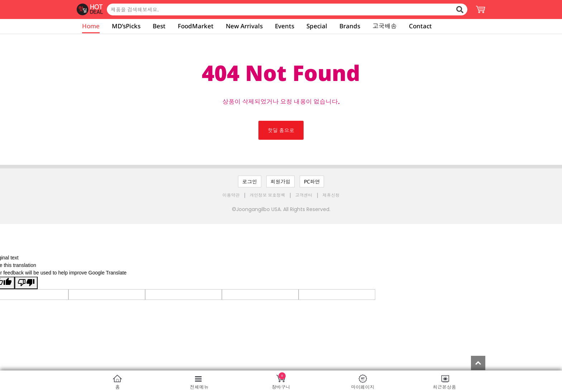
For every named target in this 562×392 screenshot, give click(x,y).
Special (317, 26)
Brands (350, 26)
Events (285, 26)
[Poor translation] (26, 283)
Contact (420, 26)
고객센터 (304, 195)
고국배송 (385, 26)
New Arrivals (244, 26)
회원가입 (281, 181)
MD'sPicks (126, 26)
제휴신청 (331, 195)
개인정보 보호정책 (268, 195)
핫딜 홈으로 (281, 130)
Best (159, 26)
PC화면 (312, 181)
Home (91, 26)
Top (478, 363)
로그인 (250, 181)
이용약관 (232, 195)
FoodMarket (196, 26)
